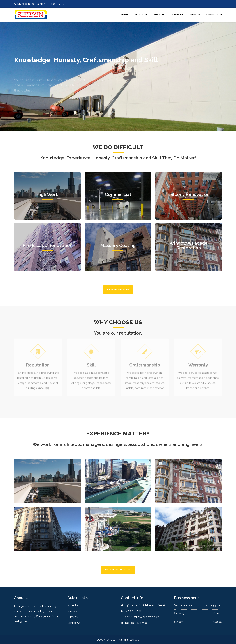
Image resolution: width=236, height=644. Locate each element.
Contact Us (214, 15)
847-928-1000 (24, 4)
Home (125, 15)
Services (159, 15)
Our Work (177, 15)
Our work (73, 617)
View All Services (118, 289)
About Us (141, 15)
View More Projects (118, 570)
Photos (195, 15)
